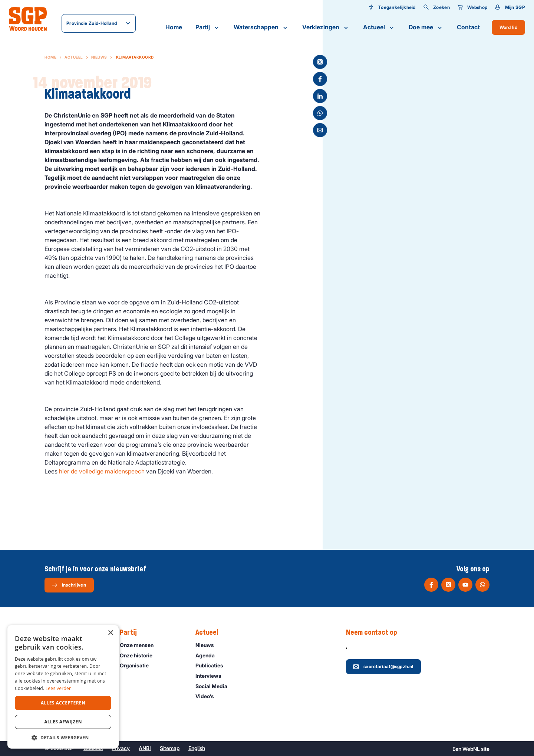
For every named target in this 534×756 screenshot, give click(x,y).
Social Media (215, 686)
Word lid (508, 27)
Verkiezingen (326, 27)
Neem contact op (375, 633)
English (197, 748)
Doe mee (426, 27)
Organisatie (138, 665)
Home (174, 27)
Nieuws (99, 57)
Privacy (121, 748)
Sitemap (170, 748)
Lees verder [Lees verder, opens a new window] (58, 688)
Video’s (208, 696)
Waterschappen (261, 27)
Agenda (208, 655)
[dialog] (63, 687)
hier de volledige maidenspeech (102, 471)
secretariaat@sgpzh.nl (383, 667)
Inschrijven (69, 585)
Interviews (212, 676)
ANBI (145, 748)
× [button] (110, 633)
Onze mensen (140, 645)
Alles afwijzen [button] (63, 722)
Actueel (379, 27)
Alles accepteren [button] (63, 703)
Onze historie (139, 655)
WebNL (471, 749)
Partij (208, 27)
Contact (468, 27)
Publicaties (213, 665)
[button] (63, 737)
